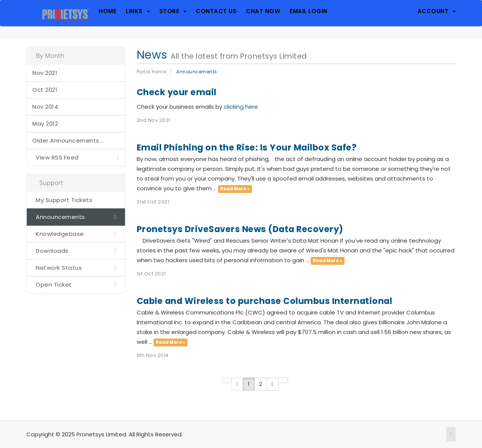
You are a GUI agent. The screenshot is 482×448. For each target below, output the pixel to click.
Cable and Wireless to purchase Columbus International (265, 301)
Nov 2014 (45, 107)
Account (437, 11)
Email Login (309, 11)
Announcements (76, 217)
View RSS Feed (76, 158)
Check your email (177, 92)
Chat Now (263, 11)
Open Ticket (76, 285)
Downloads (76, 251)
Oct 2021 (45, 90)
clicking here (241, 107)
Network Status (76, 268)
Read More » (235, 189)
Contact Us (216, 11)
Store (173, 11)
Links (138, 11)
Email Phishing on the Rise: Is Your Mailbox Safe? (247, 147)
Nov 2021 (45, 73)
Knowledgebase (76, 234)
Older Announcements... (68, 140)
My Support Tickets (62, 200)
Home (108, 11)
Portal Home (152, 72)
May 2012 (45, 124)
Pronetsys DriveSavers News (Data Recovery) (240, 229)
